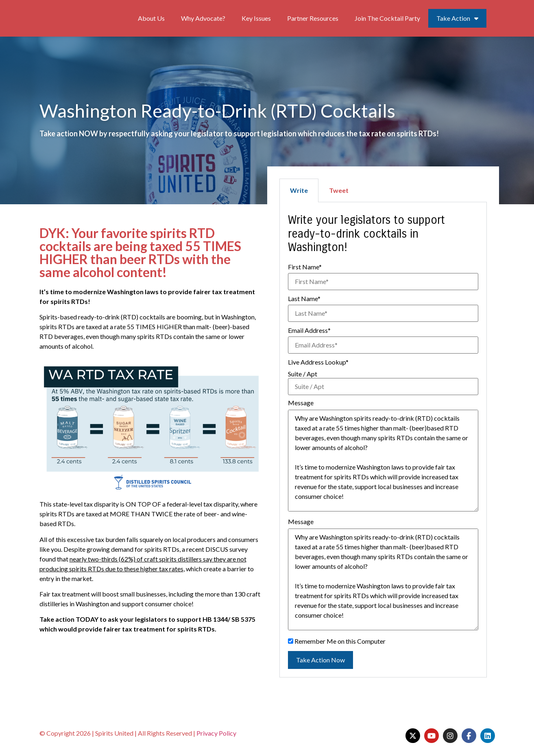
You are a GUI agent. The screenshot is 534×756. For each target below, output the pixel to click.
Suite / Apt (303, 374)
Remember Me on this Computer (337, 641)
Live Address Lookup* (318, 362)
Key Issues (256, 18)
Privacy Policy (216, 733)
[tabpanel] (383, 440)
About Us (151, 18)
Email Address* (309, 330)
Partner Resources (313, 18)
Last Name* (304, 299)
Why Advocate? (203, 18)
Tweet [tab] (339, 190)
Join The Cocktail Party (387, 18)
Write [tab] (299, 190)
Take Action (457, 18)
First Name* (305, 267)
